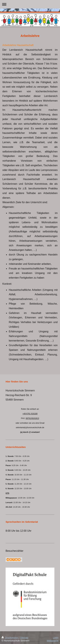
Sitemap (24, 638)
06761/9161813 (32, 418)
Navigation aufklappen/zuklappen (30, 4)
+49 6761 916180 (30, 414)
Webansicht (53, 641)
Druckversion (10, 638)
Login (56, 638)
